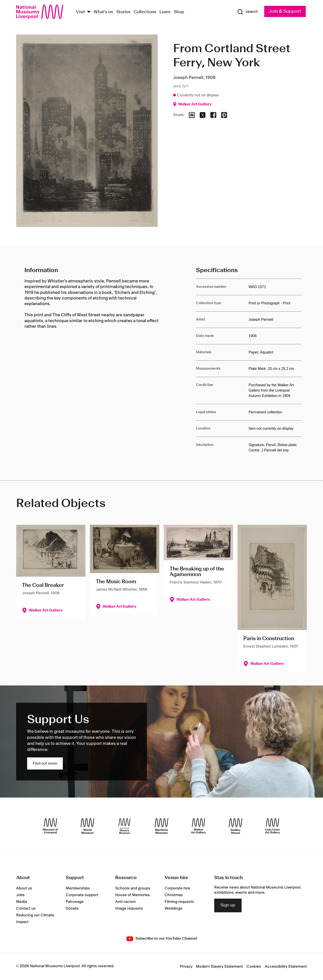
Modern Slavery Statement (219, 967)
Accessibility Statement (286, 967)
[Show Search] (247, 12)
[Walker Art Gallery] (199, 826)
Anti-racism (125, 902)
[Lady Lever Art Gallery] (273, 826)
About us (24, 888)
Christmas (174, 895)
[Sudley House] (236, 826)
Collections (145, 12)
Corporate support (82, 895)
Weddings (174, 908)
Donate (72, 908)
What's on (103, 12)
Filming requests (179, 902)
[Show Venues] (89, 12)
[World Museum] (87, 826)
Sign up (228, 905)
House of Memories (133, 895)
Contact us (26, 908)
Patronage (75, 902)
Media (22, 902)
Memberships (78, 888)
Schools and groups (133, 888)
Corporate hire (177, 888)
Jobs (20, 895)
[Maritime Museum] (161, 826)
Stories (123, 12)
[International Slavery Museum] (124, 826)
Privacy (186, 967)
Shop (179, 12)
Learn (165, 12)
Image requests (129, 908)
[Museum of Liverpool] (50, 826)
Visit (80, 12)
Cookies (254, 967)
